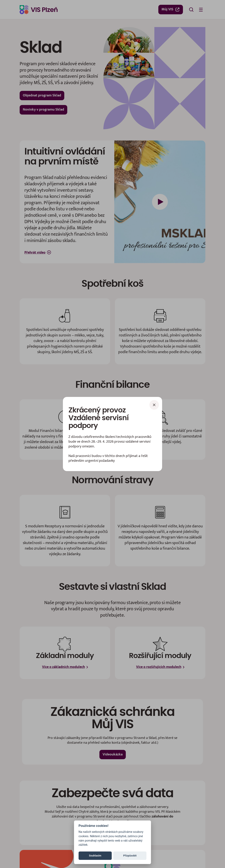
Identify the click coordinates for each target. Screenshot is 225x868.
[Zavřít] (154, 405)
